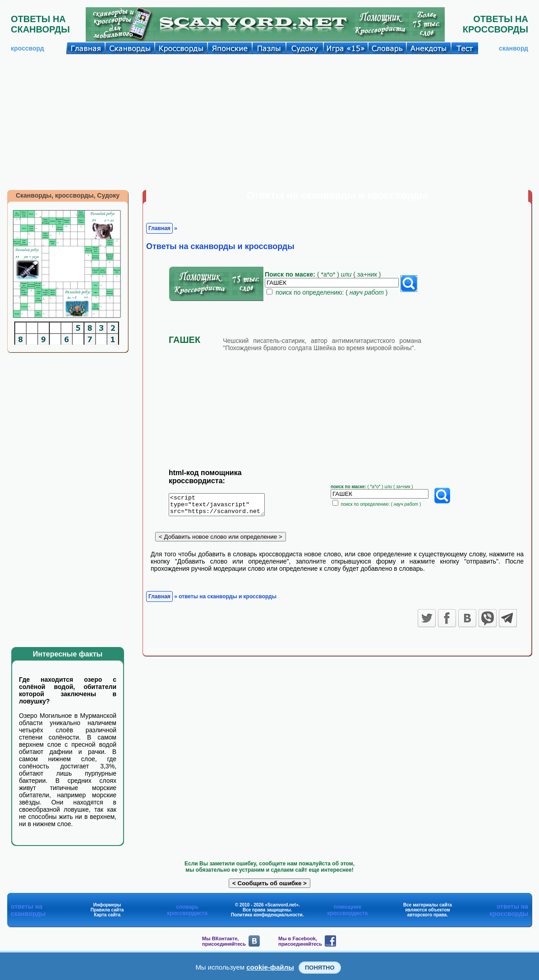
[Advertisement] (269, 122)
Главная (159, 228)
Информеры (107, 905)
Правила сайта (107, 910)
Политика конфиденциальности (267, 915)
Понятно (320, 968)
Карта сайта (107, 915)
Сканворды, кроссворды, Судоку (68, 195)
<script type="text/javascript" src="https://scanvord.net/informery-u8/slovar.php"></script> (222, 506)
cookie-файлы (270, 967)
